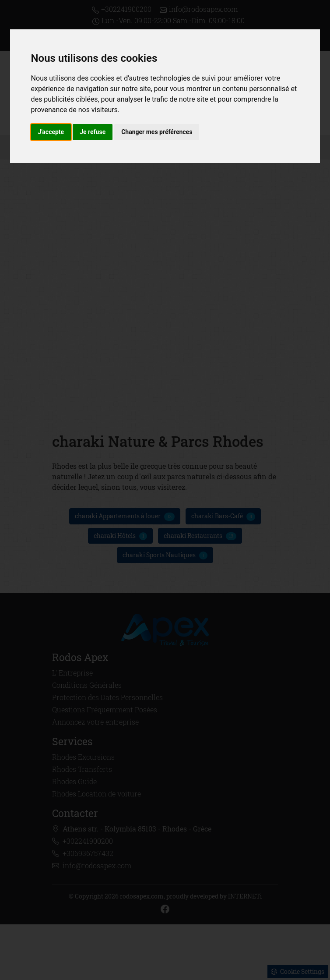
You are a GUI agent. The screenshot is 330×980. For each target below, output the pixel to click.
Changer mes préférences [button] (157, 132)
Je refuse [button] (93, 132)
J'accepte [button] (51, 132)
